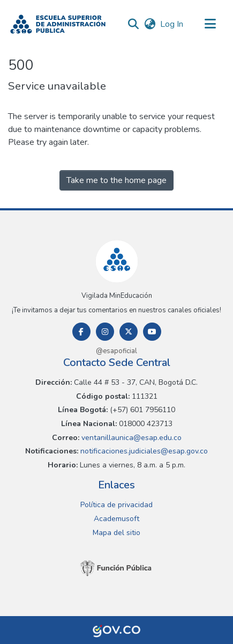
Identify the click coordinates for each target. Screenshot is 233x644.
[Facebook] (81, 332)
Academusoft (117, 519)
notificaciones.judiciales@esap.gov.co (143, 451)
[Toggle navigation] (210, 24)
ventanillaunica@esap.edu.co (130, 438)
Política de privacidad (117, 505)
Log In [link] (172, 24)
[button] (58, 24)
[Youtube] (152, 332)
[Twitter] (129, 332)
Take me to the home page (117, 180)
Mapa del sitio (117, 533)
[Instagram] (105, 332)
